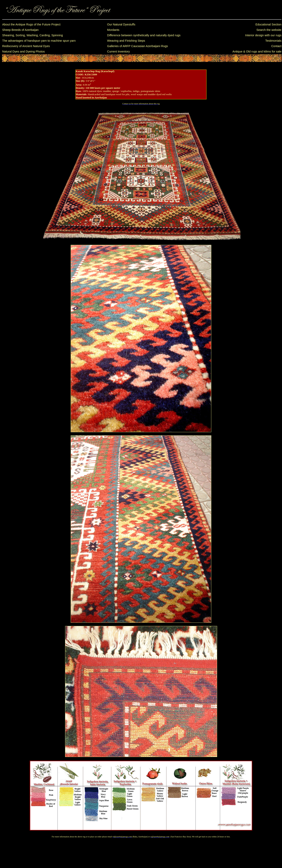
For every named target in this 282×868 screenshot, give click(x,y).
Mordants (113, 30)
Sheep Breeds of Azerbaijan (20, 30)
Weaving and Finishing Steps (126, 41)
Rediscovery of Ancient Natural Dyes (26, 46)
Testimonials (273, 41)
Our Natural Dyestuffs (121, 24)
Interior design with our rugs (263, 35)
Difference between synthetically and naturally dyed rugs (144, 35)
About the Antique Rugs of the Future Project (31, 24)
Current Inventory (118, 51)
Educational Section (268, 24)
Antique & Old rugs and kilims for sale (257, 51)
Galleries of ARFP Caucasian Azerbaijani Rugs (138, 46)
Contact (276, 46)
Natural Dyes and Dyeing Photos (24, 51)
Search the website (269, 30)
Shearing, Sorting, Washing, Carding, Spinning (33, 35)
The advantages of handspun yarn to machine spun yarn (39, 41)
